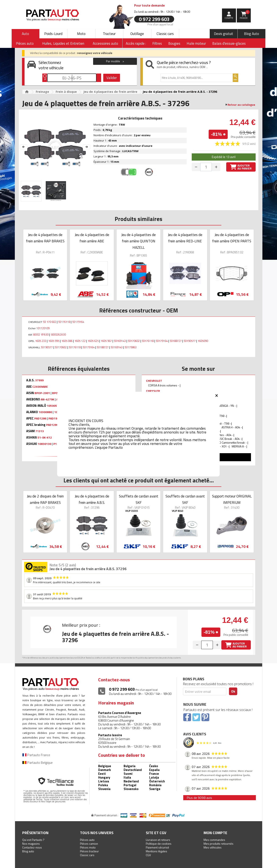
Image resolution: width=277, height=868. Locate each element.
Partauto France (36, 755)
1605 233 (41, 341)
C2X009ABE (40, 387)
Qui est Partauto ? (33, 840)
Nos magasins (31, 844)
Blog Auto (252, 34)
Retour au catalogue (241, 105)
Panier (245, 15)
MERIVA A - (239, 446)
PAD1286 (40, 418)
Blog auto (28, 851)
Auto (25, 34)
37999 (39, 380)
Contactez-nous (32, 847)
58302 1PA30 (41, 335)
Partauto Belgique (38, 762)
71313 (40, 431)
